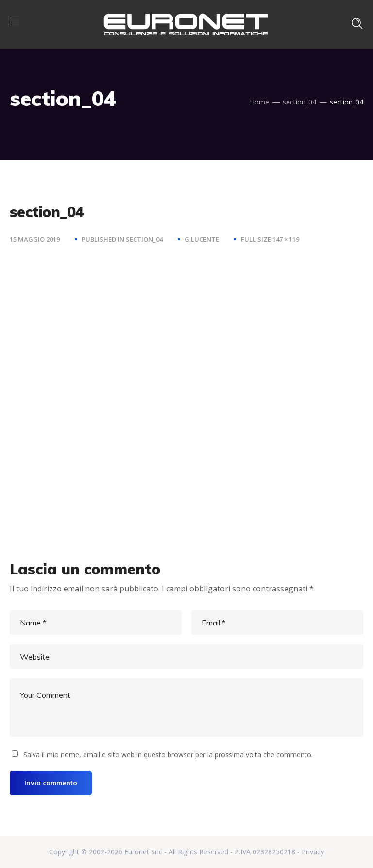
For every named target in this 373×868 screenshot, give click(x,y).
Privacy (313, 852)
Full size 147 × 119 (270, 239)
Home (259, 102)
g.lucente (202, 239)
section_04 (299, 102)
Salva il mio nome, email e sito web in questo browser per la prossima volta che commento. (168, 755)
